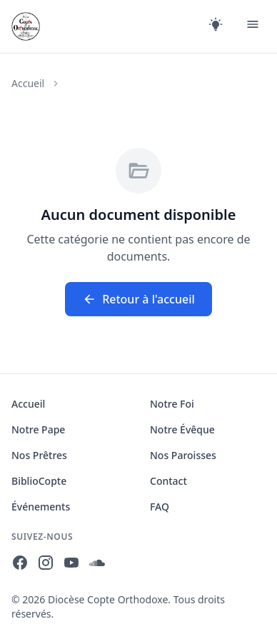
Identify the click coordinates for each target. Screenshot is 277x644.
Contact (168, 481)
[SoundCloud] (97, 565)
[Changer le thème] (216, 26)
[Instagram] (46, 565)
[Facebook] (20, 565)
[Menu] (253, 26)
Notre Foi (172, 404)
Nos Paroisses (183, 455)
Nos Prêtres (39, 455)
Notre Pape (38, 429)
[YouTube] (71, 565)
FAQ (160, 507)
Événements (41, 507)
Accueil (28, 83)
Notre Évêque (182, 429)
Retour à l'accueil (138, 299)
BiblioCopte (39, 481)
